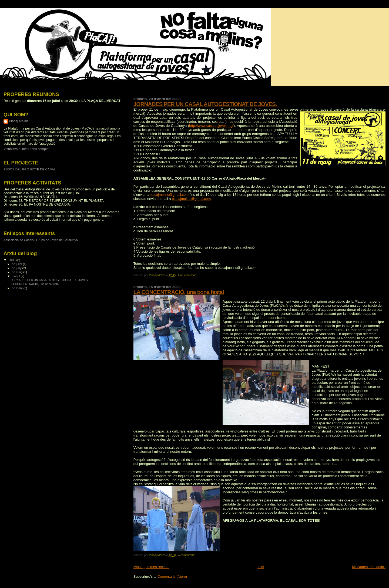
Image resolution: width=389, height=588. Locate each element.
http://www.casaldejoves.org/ (211, 126)
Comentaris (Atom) (172, 577)
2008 (12, 260)
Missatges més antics (369, 567)
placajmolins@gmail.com (169, 195)
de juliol (17, 264)
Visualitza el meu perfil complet (26, 149)
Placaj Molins (19, 121)
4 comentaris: (187, 555)
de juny (17, 268)
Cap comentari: (188, 275)
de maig (18, 272)
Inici (261, 567)
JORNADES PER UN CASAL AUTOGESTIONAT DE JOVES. (205, 104)
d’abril (16, 276)
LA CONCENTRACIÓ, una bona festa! (179, 292)
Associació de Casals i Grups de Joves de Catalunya (41, 240)
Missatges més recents (151, 567)
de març (18, 288)
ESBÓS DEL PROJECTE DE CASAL (30, 169)
